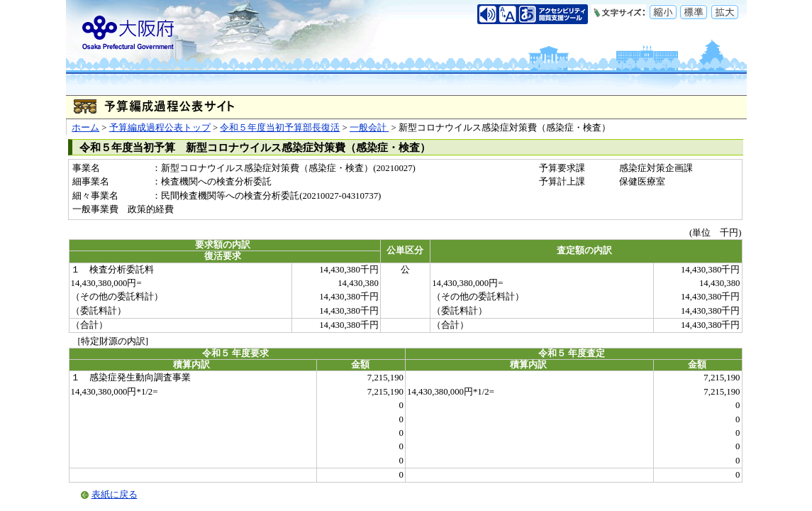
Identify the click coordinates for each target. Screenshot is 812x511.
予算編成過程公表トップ (160, 128)
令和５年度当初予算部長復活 (280, 128)
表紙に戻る (115, 495)
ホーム (85, 128)
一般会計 (369, 128)
